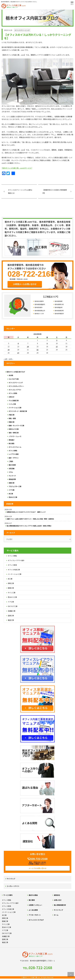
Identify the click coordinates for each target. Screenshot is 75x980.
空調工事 (11, 483)
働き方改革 (12, 465)
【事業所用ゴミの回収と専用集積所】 (55, 191)
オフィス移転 (13, 451)
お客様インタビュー (35, 905)
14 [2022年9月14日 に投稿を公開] (28, 347)
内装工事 (11, 415)
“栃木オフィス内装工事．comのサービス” (17, 168)
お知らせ (11, 397)
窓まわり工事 (13, 497)
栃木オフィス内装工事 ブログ (16, 372)
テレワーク (12, 476)
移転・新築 (12, 418)
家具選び (11, 440)
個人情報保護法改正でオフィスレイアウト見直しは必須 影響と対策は (29, 526)
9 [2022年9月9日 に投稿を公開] (47, 343)
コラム (11, 472)
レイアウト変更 (14, 454)
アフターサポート (35, 915)
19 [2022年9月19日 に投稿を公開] (9, 350)
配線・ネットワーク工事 (16, 426)
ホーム (56, 915)
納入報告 (11, 443)
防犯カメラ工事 (14, 429)
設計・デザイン (14, 458)
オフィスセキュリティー (16, 386)
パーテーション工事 (15, 408)
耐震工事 (11, 422)
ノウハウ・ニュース (15, 436)
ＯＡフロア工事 (14, 379)
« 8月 (6, 359)
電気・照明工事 (14, 433)
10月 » (11, 359)
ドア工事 (11, 490)
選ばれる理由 (33, 895)
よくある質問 (33, 910)
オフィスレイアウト (15, 390)
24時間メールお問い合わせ (25, 284)
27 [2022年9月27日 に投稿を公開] (18, 353)
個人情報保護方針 (60, 905)
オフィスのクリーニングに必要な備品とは (20, 191)
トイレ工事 (12, 404)
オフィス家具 (13, 393)
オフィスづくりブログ (36, 920)
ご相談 (11, 461)
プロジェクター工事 (15, 486)
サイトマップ (11, 879)
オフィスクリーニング (22, 30)
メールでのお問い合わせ (37, 868)
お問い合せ (58, 900)
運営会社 (57, 895)
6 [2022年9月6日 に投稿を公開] (18, 343)
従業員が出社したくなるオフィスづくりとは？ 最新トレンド (26, 512)
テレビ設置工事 (14, 400)
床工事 (11, 494)
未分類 (11, 375)
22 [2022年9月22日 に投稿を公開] (38, 350)
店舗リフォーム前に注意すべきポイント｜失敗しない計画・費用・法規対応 (30, 519)
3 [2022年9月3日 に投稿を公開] (57, 340)
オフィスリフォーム (15, 447)
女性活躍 (11, 468)
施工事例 (32, 900)
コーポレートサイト (13, 886)
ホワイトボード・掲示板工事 (18, 411)
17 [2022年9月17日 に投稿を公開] (57, 347)
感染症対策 (12, 479)
